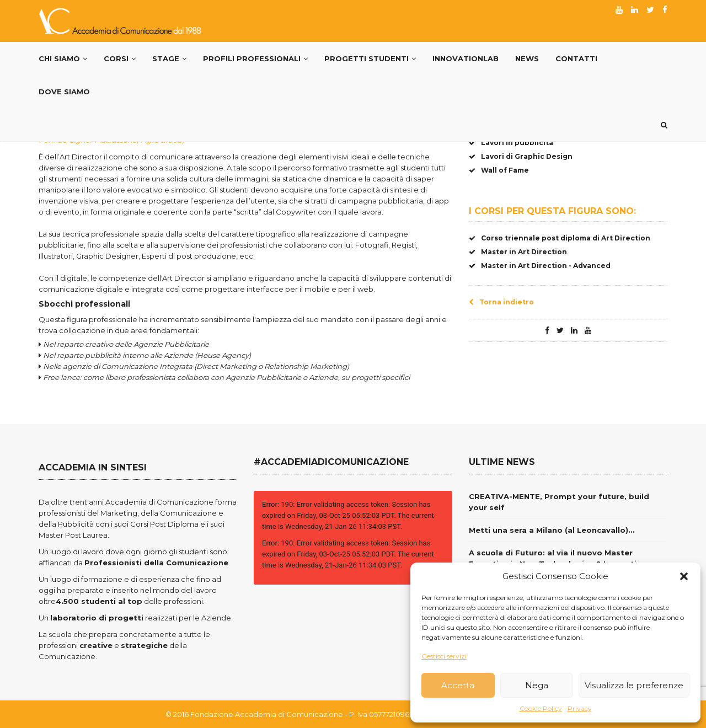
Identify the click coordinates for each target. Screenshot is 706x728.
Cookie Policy (541, 708)
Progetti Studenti (370, 58)
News (527, 58)
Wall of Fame (499, 170)
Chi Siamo (63, 58)
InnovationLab (466, 58)
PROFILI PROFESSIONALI (255, 58)
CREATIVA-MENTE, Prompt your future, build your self (559, 502)
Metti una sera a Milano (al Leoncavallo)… (552, 530)
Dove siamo (64, 92)
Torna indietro (501, 302)
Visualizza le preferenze (634, 685)
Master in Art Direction (518, 252)
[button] (684, 576)
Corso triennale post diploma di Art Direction (560, 238)
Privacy (580, 708)
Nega (537, 685)
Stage (169, 58)
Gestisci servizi (444, 656)
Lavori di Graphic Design (521, 156)
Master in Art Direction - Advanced (540, 266)
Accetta (458, 685)
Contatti (576, 58)
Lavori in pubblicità (511, 143)
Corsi (120, 58)
